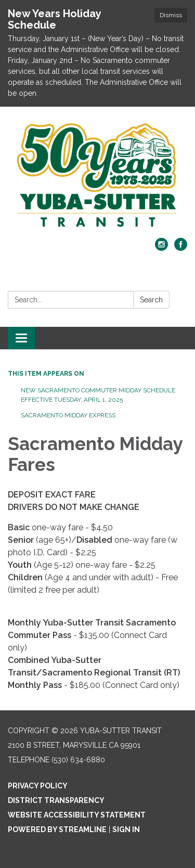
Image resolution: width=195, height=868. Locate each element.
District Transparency (56, 800)
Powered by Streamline (57, 829)
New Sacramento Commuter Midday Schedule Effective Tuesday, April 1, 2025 (98, 395)
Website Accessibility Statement (77, 815)
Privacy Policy (38, 786)
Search (151, 300)
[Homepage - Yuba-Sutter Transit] (97, 177)
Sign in (126, 829)
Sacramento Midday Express (68, 415)
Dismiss (171, 15)
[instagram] (161, 248)
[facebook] (181, 248)
